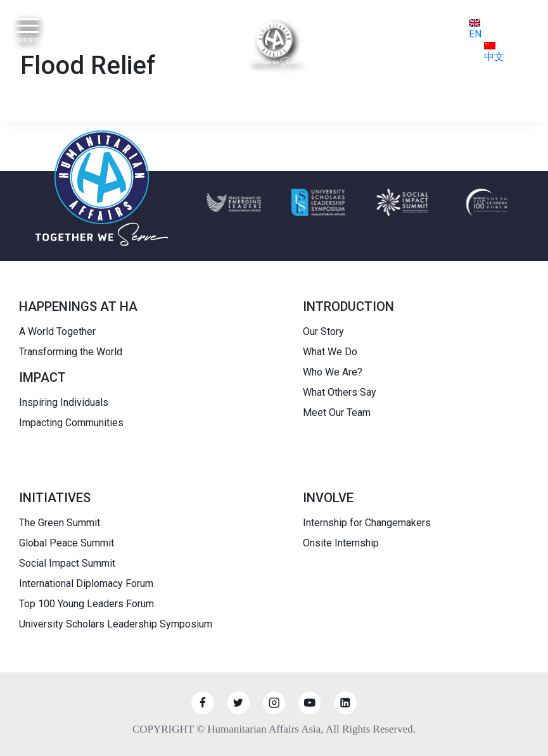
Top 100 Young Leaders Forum (86, 604)
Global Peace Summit (67, 543)
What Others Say (340, 392)
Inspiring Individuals (64, 402)
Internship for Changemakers (367, 523)
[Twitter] (239, 702)
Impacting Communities (71, 423)
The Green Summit (60, 523)
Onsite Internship (341, 543)
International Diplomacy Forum (86, 583)
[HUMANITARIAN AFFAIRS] (274, 44)
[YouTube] (309, 702)
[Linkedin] (346, 702)
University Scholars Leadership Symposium (116, 624)
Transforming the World (71, 352)
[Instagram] (274, 702)
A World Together (57, 331)
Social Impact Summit (67, 563)
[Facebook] (202, 702)
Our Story (323, 331)
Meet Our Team (337, 413)
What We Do (330, 352)
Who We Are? (333, 372)
